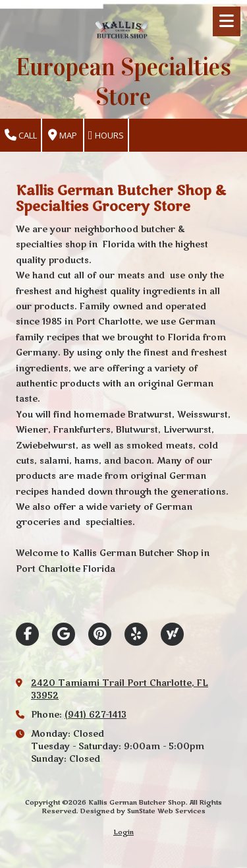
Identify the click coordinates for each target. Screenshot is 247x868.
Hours (106, 136)
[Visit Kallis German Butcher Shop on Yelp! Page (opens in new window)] (136, 634)
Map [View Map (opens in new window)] (63, 136)
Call (21, 136)
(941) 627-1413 (96, 715)
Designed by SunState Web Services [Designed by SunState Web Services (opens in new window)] (143, 811)
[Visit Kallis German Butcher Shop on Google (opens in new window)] (64, 634)
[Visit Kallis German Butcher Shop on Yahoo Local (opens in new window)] (172, 634)
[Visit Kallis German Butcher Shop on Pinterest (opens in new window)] (100, 634)
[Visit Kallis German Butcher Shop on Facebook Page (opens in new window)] (27, 634)
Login (123, 832)
